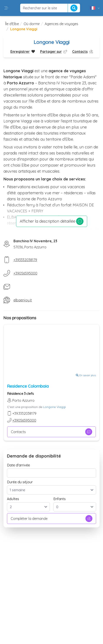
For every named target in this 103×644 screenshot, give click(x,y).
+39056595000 (25, 273)
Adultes (13, 499)
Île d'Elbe (12, 24)
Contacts (51, 432)
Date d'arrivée (18, 465)
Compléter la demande (51, 519)
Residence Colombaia (28, 386)
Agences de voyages (61, 24)
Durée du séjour (20, 482)
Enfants (60, 499)
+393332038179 (25, 260)
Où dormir (32, 24)
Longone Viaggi (54, 407)
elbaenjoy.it (23, 300)
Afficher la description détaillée (52, 221)
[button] (6, 8)
